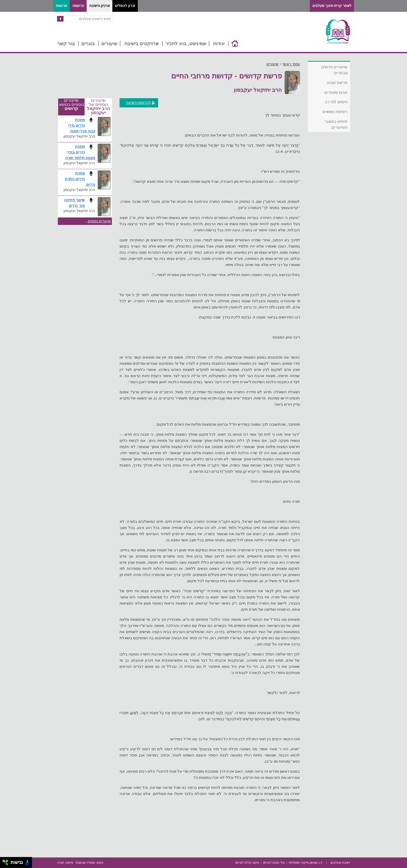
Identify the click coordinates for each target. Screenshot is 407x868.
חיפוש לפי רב (336, 102)
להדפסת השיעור (141, 103)
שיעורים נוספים (100, 221)
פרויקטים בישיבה (141, 44)
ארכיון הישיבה (100, 6)
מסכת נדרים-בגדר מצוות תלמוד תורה (80, 152)
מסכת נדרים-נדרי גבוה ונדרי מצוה (82, 125)
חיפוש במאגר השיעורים (336, 124)
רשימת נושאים (335, 112)
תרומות (61, 6)
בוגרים (88, 44)
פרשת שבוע (337, 83)
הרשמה (78, 6)
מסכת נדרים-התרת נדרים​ (80, 179)
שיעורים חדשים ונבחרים (334, 70)
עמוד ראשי (291, 64)
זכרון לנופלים (125, 6)
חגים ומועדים (336, 92)
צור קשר (66, 44)
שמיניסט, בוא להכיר (186, 44)
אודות (219, 44)
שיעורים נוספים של (98, 107)
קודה (61, 863)
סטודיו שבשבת (85, 863)
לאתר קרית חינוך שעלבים (332, 6)
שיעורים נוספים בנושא (71, 105)
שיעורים (109, 44)
